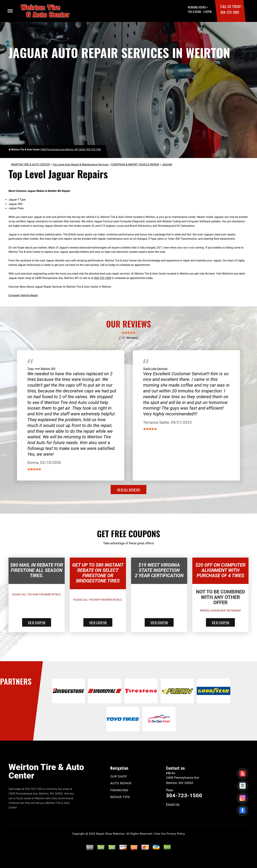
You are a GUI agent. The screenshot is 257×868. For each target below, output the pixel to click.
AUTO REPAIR (121, 783)
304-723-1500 (230, 12)
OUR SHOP (119, 776)
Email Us (173, 804)
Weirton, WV (48, 369)
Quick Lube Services (155, 369)
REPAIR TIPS (120, 797)
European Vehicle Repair (23, 295)
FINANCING (119, 790)
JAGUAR (167, 165)
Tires (30, 369)
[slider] (128, 333)
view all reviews (128, 490)
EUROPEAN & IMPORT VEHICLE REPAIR (135, 165)
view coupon (37, 622)
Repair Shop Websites (110, 834)
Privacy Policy (176, 834)
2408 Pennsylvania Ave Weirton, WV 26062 (63, 150)
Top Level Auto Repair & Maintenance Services (80, 165)
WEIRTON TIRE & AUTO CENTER (30, 165)
